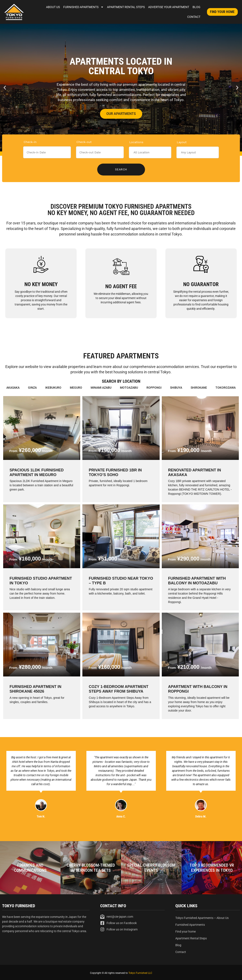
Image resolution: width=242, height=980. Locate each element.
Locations (136, 142)
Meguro (76, 388)
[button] (5, 88)
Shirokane (199, 388)
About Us (53, 7)
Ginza (32, 388)
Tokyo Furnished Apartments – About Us (202, 918)
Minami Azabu (101, 388)
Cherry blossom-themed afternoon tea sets (91, 868)
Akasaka (13, 388)
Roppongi (154, 388)
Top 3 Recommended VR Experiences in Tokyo (212, 868)
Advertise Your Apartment (169, 7)
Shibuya (176, 388)
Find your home (186, 931)
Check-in (30, 142)
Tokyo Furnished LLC (140, 973)
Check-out (84, 142)
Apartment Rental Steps (126, 7)
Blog (196, 7)
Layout (182, 142)
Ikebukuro (53, 388)
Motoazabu (129, 388)
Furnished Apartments (83, 7)
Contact (194, 17)
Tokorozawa (226, 388)
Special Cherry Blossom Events (151, 868)
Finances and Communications (30, 868)
